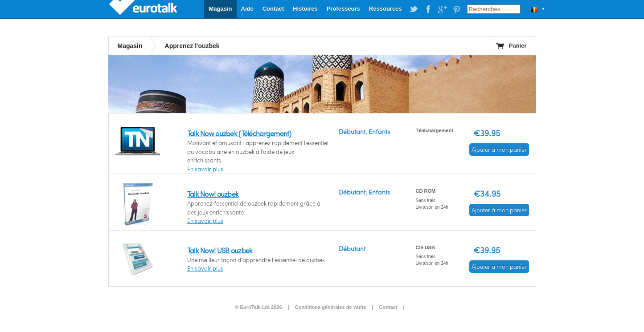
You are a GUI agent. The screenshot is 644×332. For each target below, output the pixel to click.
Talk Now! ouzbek (213, 194)
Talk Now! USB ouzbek (220, 250)
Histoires (305, 9)
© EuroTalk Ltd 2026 (258, 307)
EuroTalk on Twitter (414, 9)
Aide (247, 9)
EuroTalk (144, 9)
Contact (273, 9)
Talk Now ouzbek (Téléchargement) (239, 133)
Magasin (220, 9)
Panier (518, 46)
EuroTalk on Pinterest (456, 9)
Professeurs (343, 9)
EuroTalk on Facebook (428, 9)
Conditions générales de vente (331, 307)
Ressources (386, 9)
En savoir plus (205, 169)
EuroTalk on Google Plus (442, 9)
